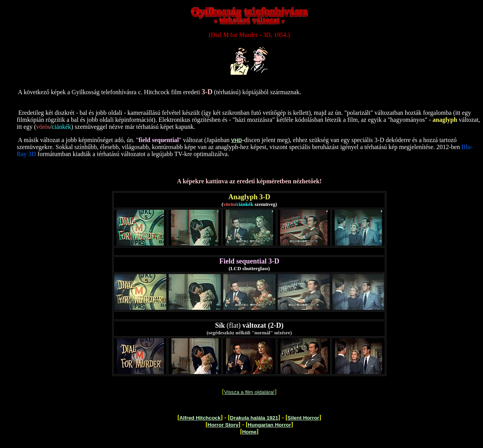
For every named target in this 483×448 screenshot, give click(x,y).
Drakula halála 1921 (254, 418)
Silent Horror (303, 418)
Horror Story (223, 425)
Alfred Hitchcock (200, 418)
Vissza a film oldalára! (249, 392)
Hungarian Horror (269, 425)
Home (249, 432)
